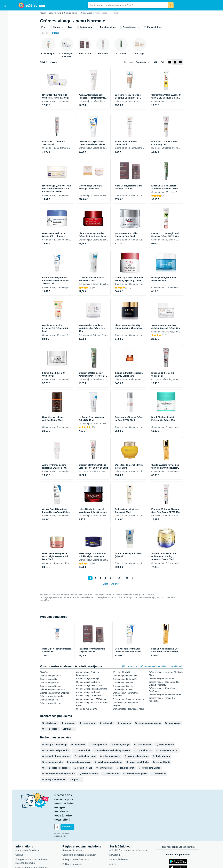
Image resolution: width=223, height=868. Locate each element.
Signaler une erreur (112, 584)
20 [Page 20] (127, 578)
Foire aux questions (30, 847)
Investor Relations (123, 835)
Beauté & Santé (55, 13)
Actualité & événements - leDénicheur (133, 825)
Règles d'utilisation (76, 825)
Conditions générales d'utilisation (83, 830)
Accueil (43, 13)
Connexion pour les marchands (35, 843)
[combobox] (128, 5)
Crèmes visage (86, 13)
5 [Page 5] (110, 578)
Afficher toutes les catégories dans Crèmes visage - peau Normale (152, 666)
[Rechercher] (171, 5)
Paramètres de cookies (78, 844)
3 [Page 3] (100, 578)
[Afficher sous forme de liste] (175, 62)
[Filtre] (4, 16)
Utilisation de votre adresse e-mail (71, 809)
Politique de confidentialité (80, 835)
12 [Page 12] (118, 578)
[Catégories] (4, 5)
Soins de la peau (71, 13)
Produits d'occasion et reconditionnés (133, 849)
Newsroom (119, 830)
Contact (23, 830)
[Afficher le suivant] (133, 578)
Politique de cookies (77, 839)
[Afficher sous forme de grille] (170, 62)
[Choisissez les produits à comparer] (156, 62)
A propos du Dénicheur (31, 825)
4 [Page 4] (105, 578)
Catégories (119, 844)
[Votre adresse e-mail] (78, 802)
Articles (117, 839)
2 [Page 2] (95, 578)
